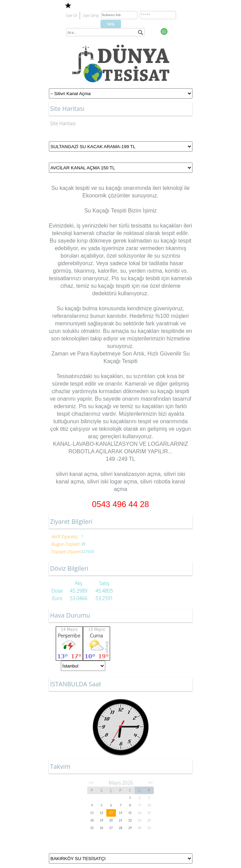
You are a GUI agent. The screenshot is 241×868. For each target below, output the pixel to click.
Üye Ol (72, 15)
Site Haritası (63, 123)
